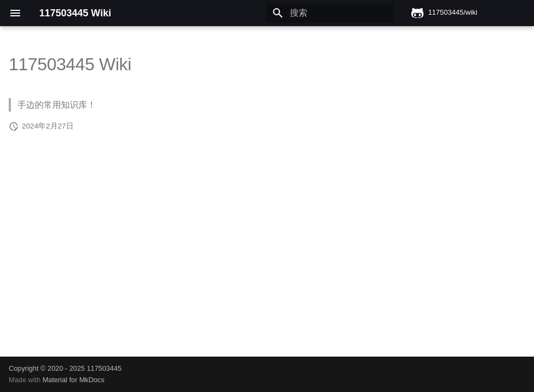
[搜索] (330, 13)
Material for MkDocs (74, 380)
